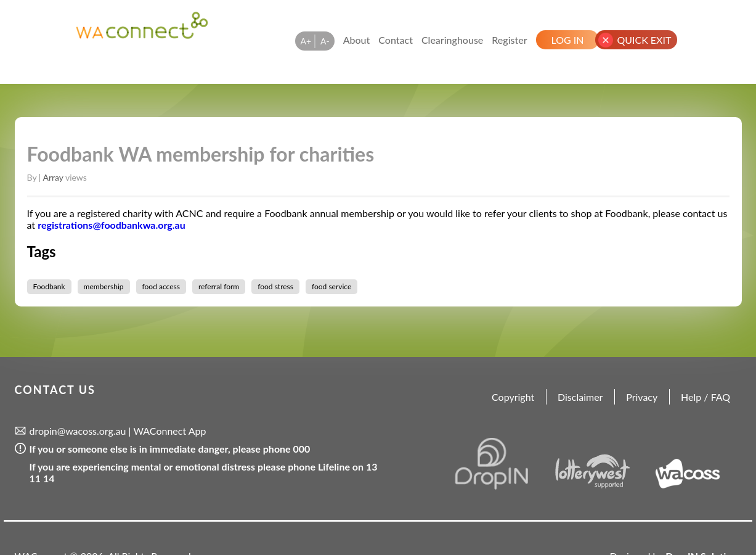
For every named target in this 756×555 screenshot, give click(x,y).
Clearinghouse (452, 40)
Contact (396, 40)
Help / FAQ (705, 397)
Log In (568, 40)
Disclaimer (580, 397)
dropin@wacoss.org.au (78, 431)
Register (509, 40)
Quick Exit (644, 40)
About (357, 40)
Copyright (513, 397)
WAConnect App (169, 431)
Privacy (642, 397)
